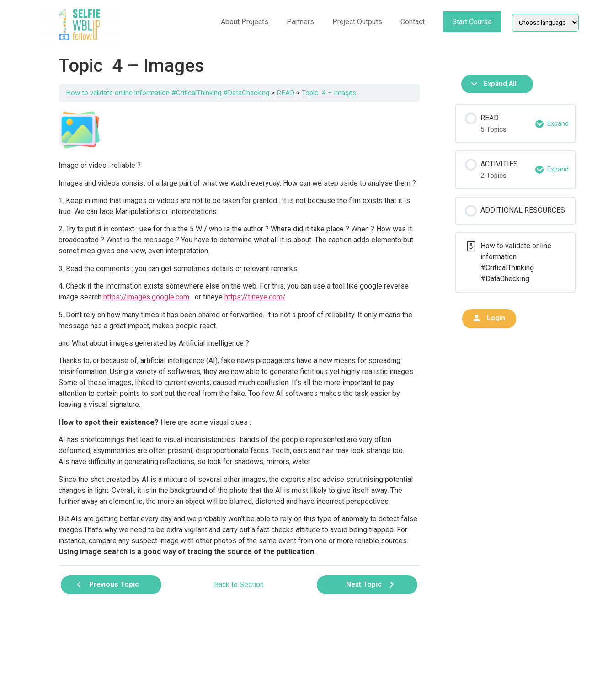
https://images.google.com (146, 297)
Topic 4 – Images (329, 93)
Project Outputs (357, 22)
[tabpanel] (239, 333)
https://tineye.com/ (255, 297)
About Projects (245, 22)
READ (285, 93)
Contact (413, 22)
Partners (300, 22)
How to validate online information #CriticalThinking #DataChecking (168, 93)
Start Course (472, 22)
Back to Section (239, 585)
